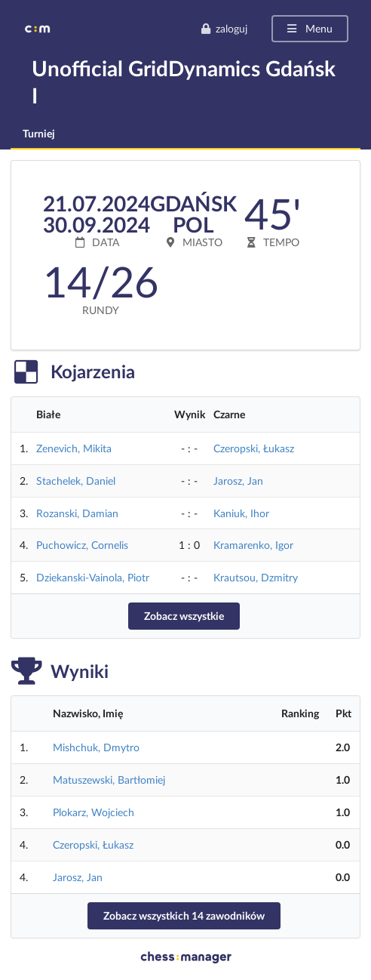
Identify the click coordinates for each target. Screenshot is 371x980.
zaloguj (224, 28)
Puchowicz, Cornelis (82, 545)
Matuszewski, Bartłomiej (109, 780)
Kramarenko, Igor (253, 545)
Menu (309, 28)
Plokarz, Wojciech (94, 812)
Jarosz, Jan (238, 481)
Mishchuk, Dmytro (96, 747)
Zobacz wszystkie (184, 616)
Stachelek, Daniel (76, 481)
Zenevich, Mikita (74, 448)
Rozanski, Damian (77, 513)
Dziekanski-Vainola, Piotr (93, 577)
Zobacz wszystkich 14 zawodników (184, 915)
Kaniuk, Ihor (241, 513)
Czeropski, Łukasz (254, 448)
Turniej (39, 133)
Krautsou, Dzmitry (256, 577)
